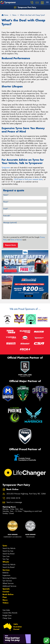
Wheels (6, 562)
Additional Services (9, 586)
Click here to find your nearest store (28, 179)
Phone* (6, 202)
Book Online (8, 594)
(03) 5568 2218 (13, 498)
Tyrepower (6, 168)
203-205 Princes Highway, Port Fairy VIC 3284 (26, 494)
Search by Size (8, 551)
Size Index (6, 610)
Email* (6, 209)
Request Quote (11, 245)
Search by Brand (8, 554)
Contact (6, 592)
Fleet (5, 597)
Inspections (6, 575)
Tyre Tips (6, 559)
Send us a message (14, 502)
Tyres (5, 546)
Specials (6, 589)
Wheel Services (8, 583)
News (5, 600)
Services (6, 570)
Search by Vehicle (9, 548)
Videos (6, 603)
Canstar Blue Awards (10, 613)
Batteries (6, 573)
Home (5, 15)
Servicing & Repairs (10, 578)
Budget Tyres (7, 615)
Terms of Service (16, 240)
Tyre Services (7, 581)
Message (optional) (10, 223)
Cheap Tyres (7, 618)
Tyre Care (6, 556)
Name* (6, 195)
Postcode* (7, 216)
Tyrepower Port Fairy (25, 7)
